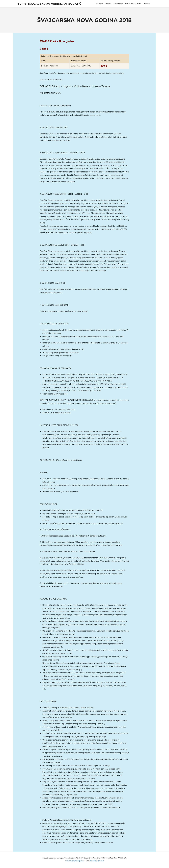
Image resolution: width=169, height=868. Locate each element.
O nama (108, 4)
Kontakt (147, 4)
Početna (100, 4)
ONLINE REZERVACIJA (133, 4)
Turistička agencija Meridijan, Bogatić (49, 4)
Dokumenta (118, 4)
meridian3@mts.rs (97, 861)
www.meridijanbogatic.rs (75, 861)
